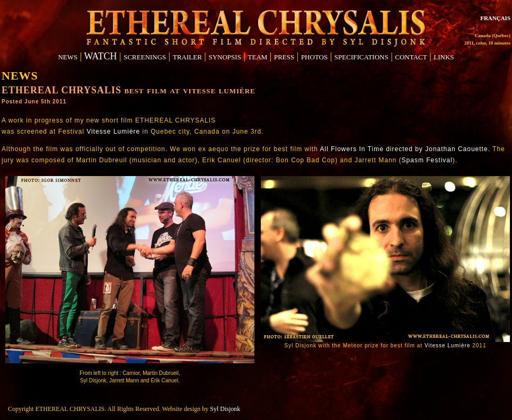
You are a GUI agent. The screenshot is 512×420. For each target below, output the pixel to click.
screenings (145, 56)
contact (411, 56)
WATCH (101, 56)
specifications (361, 56)
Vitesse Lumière (113, 132)
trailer (187, 56)
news (68, 56)
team (258, 56)
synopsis (224, 56)
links (444, 56)
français (495, 17)
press (284, 56)
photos (314, 56)
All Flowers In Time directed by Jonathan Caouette (404, 149)
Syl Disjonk (225, 409)
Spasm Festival (427, 160)
